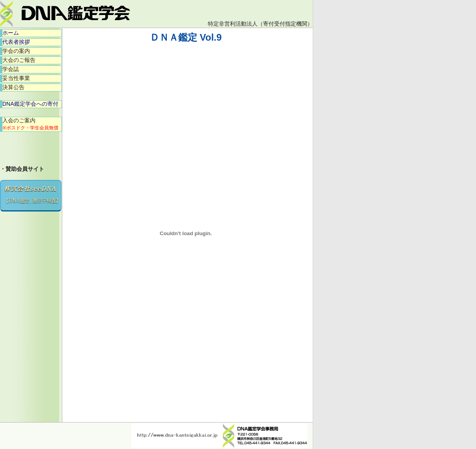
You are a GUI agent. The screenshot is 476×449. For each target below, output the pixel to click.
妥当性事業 (16, 78)
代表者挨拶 (16, 42)
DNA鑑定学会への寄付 (30, 104)
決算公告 (13, 87)
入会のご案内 (30, 124)
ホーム (11, 33)
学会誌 (11, 69)
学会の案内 (16, 51)
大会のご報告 (19, 60)
